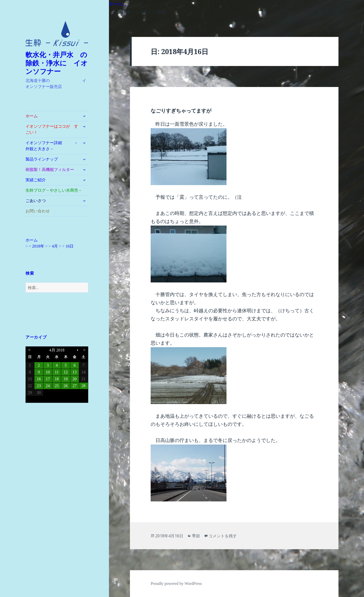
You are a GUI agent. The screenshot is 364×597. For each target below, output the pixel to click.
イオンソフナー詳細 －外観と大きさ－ (52, 146)
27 (75, 386)
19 (66, 379)
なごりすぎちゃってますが (181, 111)
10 (48, 372)
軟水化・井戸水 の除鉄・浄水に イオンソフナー (57, 63)
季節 (196, 536)
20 (75, 379)
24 (48, 386)
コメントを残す (223, 536)
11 (57, 372)
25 (57, 386)
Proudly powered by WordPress (176, 583)
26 (66, 386)
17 (48, 379)
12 (66, 372)
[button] (57, 34)
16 (39, 379)
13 (75, 372)
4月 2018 (57, 350)
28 (83, 386)
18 (57, 379)
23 (39, 386)
